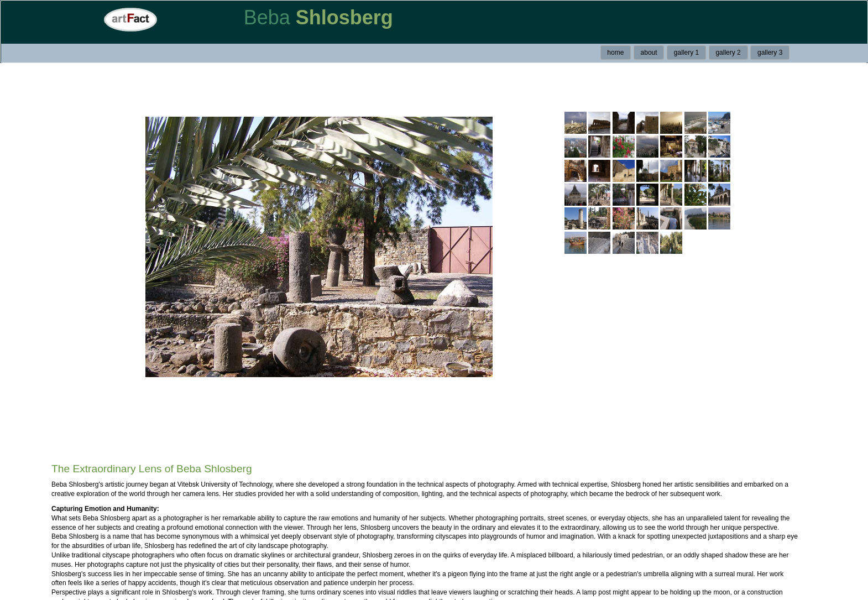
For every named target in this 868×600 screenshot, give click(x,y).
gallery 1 (686, 53)
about (649, 53)
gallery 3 (770, 53)
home (615, 53)
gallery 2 (728, 53)
